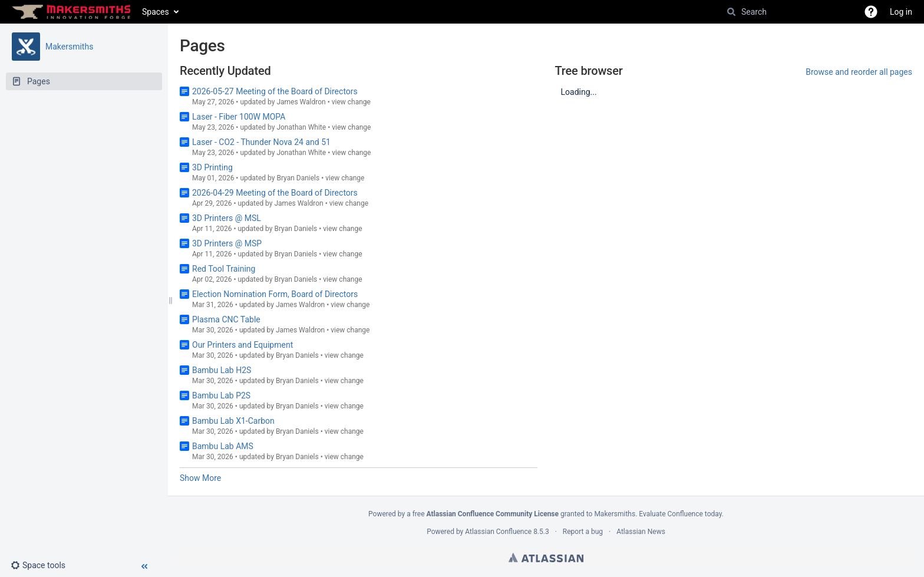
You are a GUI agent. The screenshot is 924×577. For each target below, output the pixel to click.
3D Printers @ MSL (227, 218)
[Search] (731, 12)
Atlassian (546, 558)
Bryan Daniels (298, 178)
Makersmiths (69, 47)
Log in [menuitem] (901, 12)
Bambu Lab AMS (223, 446)
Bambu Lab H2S (222, 370)
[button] (871, 12)
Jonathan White (301, 127)
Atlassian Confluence (498, 532)
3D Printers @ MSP (227, 243)
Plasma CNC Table (226, 319)
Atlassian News (641, 532)
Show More (200, 478)
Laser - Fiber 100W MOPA (239, 117)
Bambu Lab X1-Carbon (233, 421)
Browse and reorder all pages (859, 72)
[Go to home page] (71, 12)
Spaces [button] (156, 12)
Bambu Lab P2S (221, 395)
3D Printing (212, 167)
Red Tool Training (224, 269)
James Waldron (301, 102)
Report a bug (583, 532)
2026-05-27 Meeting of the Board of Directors (275, 91)
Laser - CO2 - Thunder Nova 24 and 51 (261, 142)
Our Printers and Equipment (242, 345)
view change (351, 102)
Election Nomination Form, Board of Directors (275, 294)
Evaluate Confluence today (680, 514)
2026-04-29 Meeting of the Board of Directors (275, 193)
